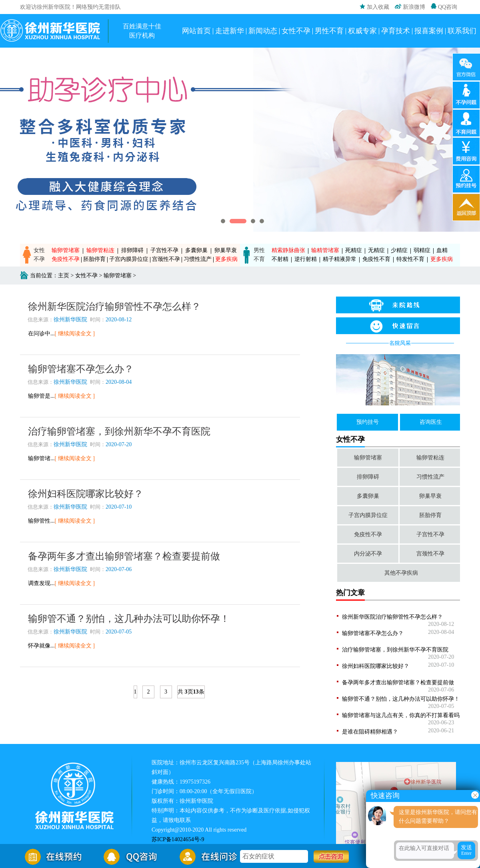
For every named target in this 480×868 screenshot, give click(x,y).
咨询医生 (431, 422)
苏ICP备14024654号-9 (178, 839)
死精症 (354, 250)
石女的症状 (258, 857)
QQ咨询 (444, 7)
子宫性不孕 (164, 250)
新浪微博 (410, 7)
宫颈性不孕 (166, 259)
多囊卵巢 (196, 250)
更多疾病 (226, 259)
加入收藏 (374, 7)
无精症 (376, 250)
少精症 (399, 250)
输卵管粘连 (100, 250)
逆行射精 (306, 259)
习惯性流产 (198, 259)
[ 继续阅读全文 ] (75, 334)
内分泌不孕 (368, 554)
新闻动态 (263, 31)
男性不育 (329, 31)
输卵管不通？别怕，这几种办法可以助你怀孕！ (401, 699)
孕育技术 (396, 31)
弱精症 (422, 250)
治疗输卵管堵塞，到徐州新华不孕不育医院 (395, 650)
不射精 (280, 259)
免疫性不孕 (66, 259)
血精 (442, 250)
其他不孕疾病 (401, 573)
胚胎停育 (94, 259)
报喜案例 (429, 31)
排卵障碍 (132, 250)
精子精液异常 (340, 259)
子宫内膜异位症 (129, 259)
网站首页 (196, 31)
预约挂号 (368, 422)
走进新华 (230, 31)
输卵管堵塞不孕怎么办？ (373, 633)
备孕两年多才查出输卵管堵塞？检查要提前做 (398, 683)
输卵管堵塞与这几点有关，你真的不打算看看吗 (401, 715)
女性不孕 (296, 31)
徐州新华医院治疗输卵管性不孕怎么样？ (392, 617)
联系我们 (462, 31)
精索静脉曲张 (288, 250)
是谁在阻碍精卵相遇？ (370, 732)
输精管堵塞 (325, 250)
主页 (64, 276)
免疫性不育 (376, 259)
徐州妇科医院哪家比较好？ (376, 666)
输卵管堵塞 (66, 250)
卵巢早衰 (226, 250)
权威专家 (362, 31)
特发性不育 (410, 259)
